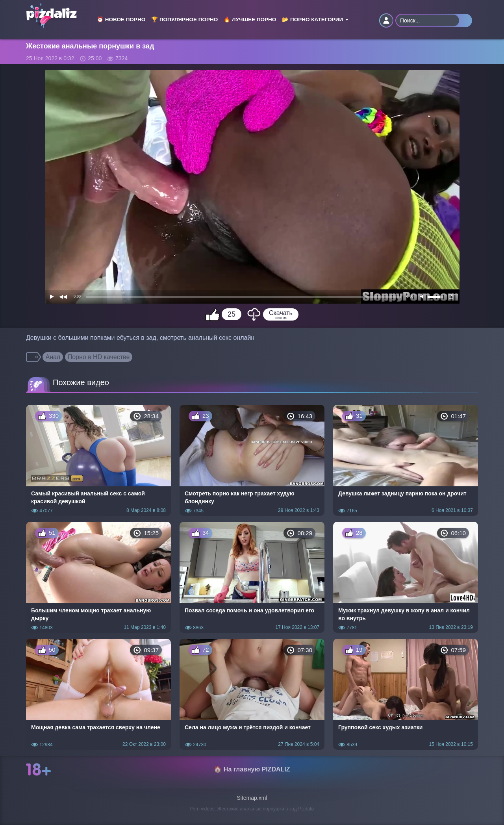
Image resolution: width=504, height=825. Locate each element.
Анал (53, 357)
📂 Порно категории (315, 19)
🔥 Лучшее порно (250, 19)
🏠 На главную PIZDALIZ (252, 769)
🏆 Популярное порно (184, 19)
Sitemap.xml (252, 798)
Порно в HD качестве (99, 357)
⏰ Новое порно (121, 19)
